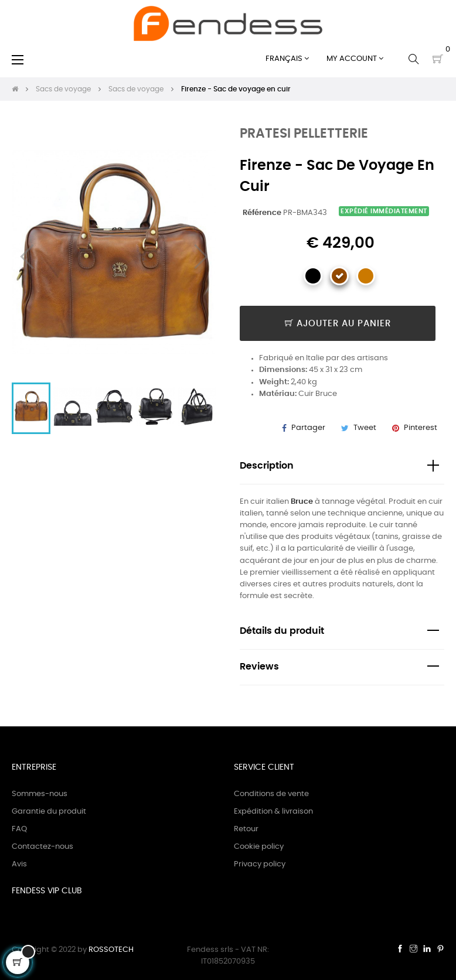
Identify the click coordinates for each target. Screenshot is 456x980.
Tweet (365, 428)
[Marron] (339, 276)
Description (267, 466)
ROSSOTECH (111, 950)
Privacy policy (260, 864)
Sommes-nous (40, 794)
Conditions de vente (271, 794)
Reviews (259, 667)
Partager (308, 428)
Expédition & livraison (273, 812)
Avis (19, 864)
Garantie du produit (49, 812)
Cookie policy (259, 847)
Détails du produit (282, 631)
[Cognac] (366, 276)
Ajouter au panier (338, 324)
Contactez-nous (42, 847)
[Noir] (313, 276)
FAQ (19, 829)
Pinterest (421, 428)
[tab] (342, 467)
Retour (246, 829)
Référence (262, 213)
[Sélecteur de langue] (287, 59)
